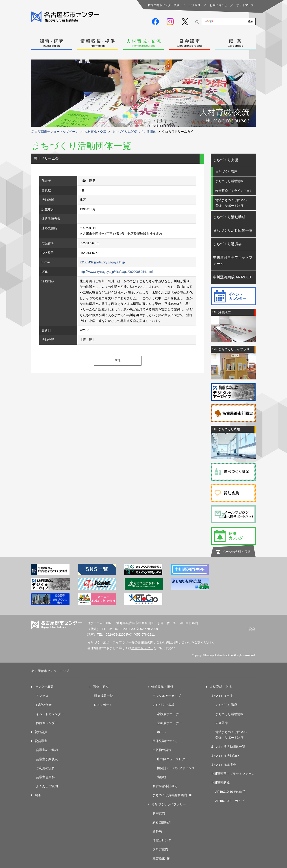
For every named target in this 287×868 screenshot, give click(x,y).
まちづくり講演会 (227, 244)
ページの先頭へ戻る (237, 552)
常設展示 (163, 714)
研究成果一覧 (104, 696)
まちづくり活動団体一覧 (233, 230)
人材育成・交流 (143, 42)
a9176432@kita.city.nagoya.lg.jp (102, 262)
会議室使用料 (45, 777)
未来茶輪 (222, 723)
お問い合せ (44, 705)
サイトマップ (245, 5)
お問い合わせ (218, 5)
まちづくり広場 (163, 705)
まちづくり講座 (226, 172)
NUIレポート (103, 705)
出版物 (162, 777)
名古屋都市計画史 (165, 786)
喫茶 (235, 42)
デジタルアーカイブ (167, 696)
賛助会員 (41, 732)
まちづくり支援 (226, 160)
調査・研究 (52, 42)
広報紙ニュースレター (173, 759)
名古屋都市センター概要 (164, 5)
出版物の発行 (162, 750)
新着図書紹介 (162, 822)
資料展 (157, 831)
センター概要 (44, 687)
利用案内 (159, 813)
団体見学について (165, 741)
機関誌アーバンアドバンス (176, 768)
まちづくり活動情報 (229, 181)
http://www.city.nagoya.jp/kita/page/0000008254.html (116, 272)
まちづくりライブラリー (169, 804)
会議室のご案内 (47, 750)
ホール (162, 732)
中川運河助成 (220, 783)
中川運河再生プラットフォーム (233, 261)
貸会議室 (189, 42)
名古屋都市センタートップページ (55, 132)
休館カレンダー (142, 648)
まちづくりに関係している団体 (134, 132)
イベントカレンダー (50, 714)
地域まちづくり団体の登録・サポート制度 (231, 203)
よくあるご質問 (47, 786)
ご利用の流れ (45, 768)
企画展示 (163, 723)
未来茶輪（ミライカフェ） (234, 191)
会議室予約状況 (47, 759)
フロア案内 (160, 849)
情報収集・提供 (98, 42)
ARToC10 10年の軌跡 (230, 792)
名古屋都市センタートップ (50, 671)
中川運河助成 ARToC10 (232, 277)
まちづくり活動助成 (229, 217)
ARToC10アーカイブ (230, 801)
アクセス (195, 5)
